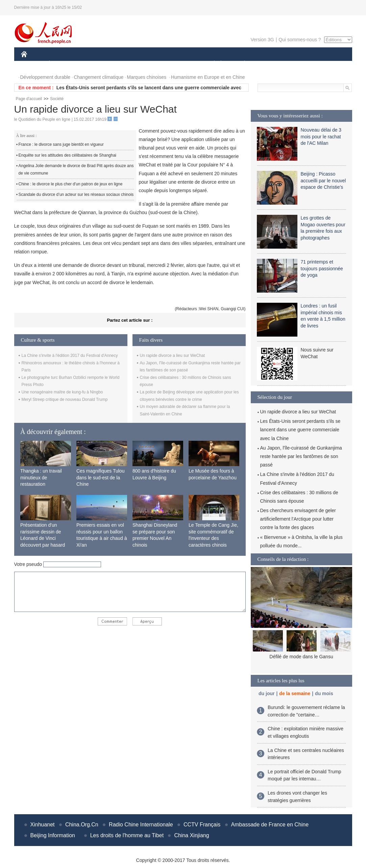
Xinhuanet (43, 825)
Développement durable (45, 77)
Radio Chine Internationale (141, 825)
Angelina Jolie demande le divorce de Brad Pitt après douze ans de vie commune (76, 169)
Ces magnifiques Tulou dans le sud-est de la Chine (100, 477)
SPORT (268, 64)
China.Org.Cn (82, 825)
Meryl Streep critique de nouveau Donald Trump (65, 399)
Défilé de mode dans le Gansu (301, 657)
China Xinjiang (191, 835)
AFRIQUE (121, 64)
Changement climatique (99, 77)
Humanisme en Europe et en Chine (208, 77)
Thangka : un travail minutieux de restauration (41, 477)
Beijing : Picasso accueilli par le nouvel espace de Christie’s (323, 180)
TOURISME (297, 64)
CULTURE (181, 64)
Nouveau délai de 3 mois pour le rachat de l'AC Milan (321, 136)
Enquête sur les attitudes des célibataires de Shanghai (68, 155)
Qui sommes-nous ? (300, 40)
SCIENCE (151, 64)
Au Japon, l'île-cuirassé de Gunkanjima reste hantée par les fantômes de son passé (301, 456)
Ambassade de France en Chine (270, 825)
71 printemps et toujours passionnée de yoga (322, 268)
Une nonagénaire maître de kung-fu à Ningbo (62, 392)
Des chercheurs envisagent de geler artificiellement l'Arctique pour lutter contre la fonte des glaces (298, 519)
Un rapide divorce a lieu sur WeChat (173, 356)
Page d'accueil (29, 99)
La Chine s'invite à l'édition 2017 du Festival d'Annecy (70, 356)
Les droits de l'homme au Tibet (127, 835)
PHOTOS (328, 64)
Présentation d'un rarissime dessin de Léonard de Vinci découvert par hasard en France (43, 538)
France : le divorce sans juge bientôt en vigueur (61, 144)
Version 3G (262, 40)
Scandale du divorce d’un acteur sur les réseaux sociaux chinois (76, 195)
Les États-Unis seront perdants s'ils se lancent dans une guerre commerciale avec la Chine (300, 430)
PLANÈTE (241, 64)
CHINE (33, 64)
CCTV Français (202, 825)
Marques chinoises (147, 77)
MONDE (93, 64)
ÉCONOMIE (62, 64)
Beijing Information (53, 835)
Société (57, 99)
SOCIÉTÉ (211, 64)
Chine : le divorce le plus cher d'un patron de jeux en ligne (71, 184)
